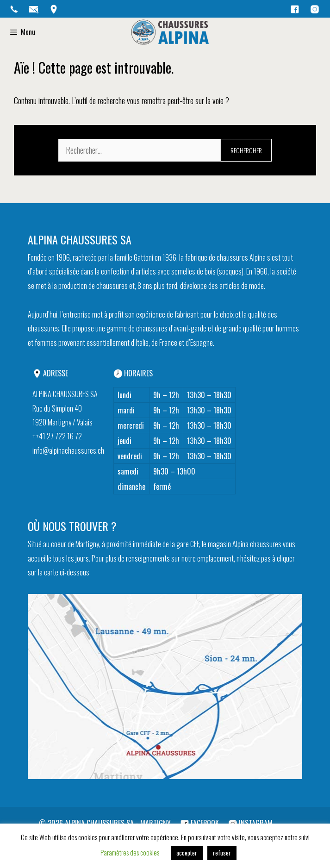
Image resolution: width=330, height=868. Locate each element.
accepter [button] (187, 853)
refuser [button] (222, 853)
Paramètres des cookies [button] (130, 852)
